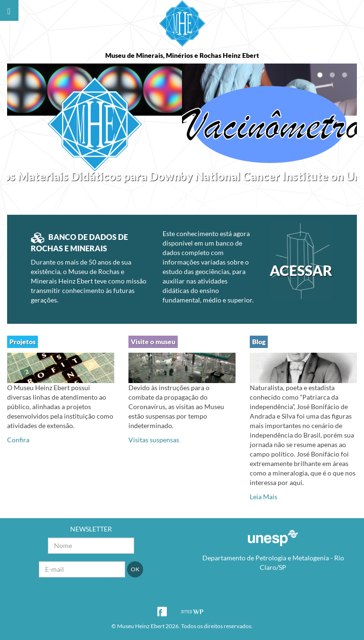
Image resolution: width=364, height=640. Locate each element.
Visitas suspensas (154, 440)
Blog (259, 342)
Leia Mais (264, 497)
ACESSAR (301, 270)
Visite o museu (153, 342)
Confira (18, 440)
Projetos (23, 342)
